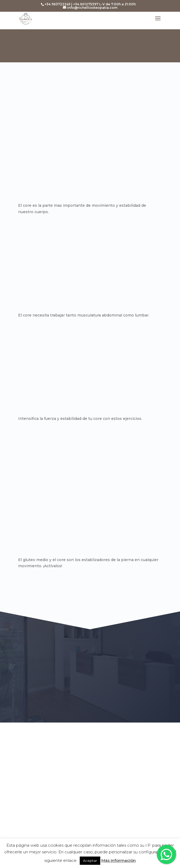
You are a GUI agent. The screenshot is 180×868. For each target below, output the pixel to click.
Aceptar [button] (90, 861)
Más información (119, 860)
